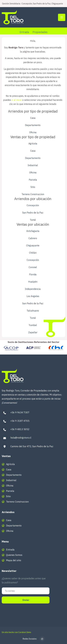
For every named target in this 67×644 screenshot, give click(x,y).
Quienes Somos (14, 555)
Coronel (33, 267)
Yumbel (33, 325)
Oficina (33, 132)
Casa (33, 118)
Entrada (24, 32)
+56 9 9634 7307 (20, 412)
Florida (33, 274)
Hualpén (33, 282)
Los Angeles (33, 296)
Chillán (33, 253)
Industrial (33, 165)
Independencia (33, 289)
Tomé (33, 220)
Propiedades (40, 32)
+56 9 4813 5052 (20, 429)
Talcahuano (33, 311)
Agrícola (33, 144)
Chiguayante (33, 245)
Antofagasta (33, 231)
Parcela (33, 180)
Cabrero (33, 238)
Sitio (33, 187)
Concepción (33, 205)
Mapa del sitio (14, 560)
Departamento (33, 125)
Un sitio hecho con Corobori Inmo (16, 632)
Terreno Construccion (33, 194)
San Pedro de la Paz (33, 213)
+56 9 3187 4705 (20, 421)
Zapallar (33, 332)
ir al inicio (17, 100)
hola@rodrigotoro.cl (21, 438)
